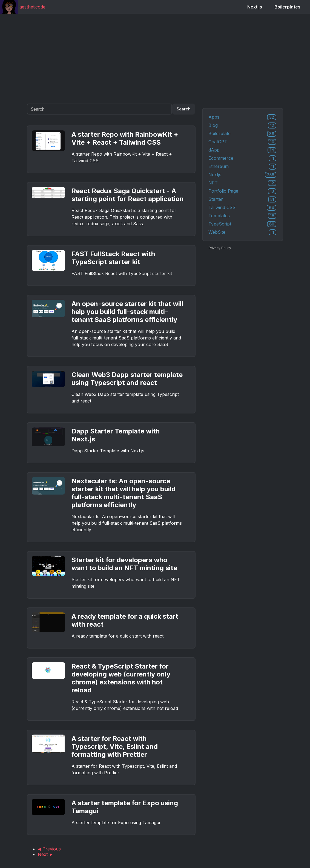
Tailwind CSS (242, 208)
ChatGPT (242, 142)
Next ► (46, 854)
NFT (242, 183)
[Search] (99, 109)
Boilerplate (242, 134)
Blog (242, 125)
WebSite (242, 232)
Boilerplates (287, 7)
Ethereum (242, 167)
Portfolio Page (242, 191)
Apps (242, 117)
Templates (242, 216)
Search (184, 109)
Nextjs (242, 175)
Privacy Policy (220, 248)
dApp (242, 150)
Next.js (255, 7)
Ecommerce (242, 158)
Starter (242, 199)
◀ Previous (49, 849)
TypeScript (242, 224)
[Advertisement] (155, 59)
